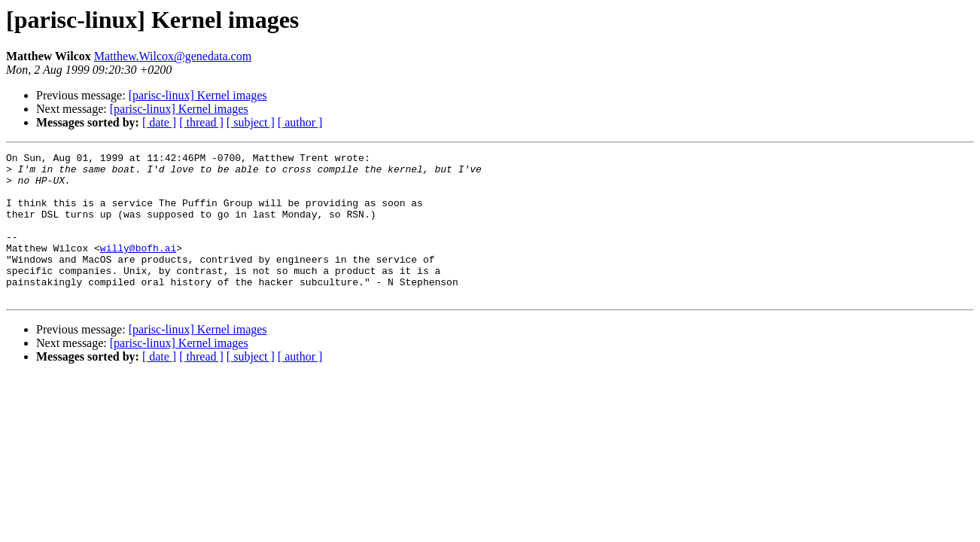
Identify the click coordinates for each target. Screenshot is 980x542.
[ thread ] (201, 122)
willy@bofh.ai (138, 268)
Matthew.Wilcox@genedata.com (173, 56)
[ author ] (300, 122)
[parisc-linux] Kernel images (198, 95)
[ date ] (159, 122)
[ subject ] (251, 122)
